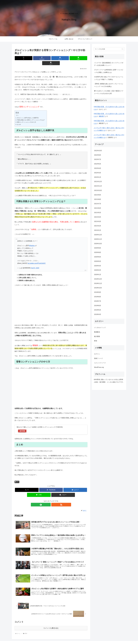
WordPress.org (99, 367)
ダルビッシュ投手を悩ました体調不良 (28, 113)
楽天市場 (22, 426)
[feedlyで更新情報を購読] (49, 500)
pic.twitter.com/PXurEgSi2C (37, 258)
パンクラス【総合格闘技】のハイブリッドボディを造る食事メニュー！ (109, 64)
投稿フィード (98, 358)
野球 (17, 477)
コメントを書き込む (51, 623)
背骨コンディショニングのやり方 (26, 117)
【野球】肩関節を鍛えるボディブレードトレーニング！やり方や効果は (109, 85)
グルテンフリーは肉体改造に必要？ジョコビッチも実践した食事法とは (109, 71)
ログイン (97, 354)
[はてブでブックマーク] (51, 58)
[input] (109, 49)
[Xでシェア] (26, 58)
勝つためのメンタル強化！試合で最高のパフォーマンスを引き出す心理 (109, 92)
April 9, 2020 (35, 263)
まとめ (19, 119)
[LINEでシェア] (63, 58)
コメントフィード (100, 363)
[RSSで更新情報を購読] (53, 500)
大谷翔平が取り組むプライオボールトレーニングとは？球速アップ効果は (109, 78)
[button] (75, 58)
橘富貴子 (102, 116)
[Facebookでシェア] (39, 58)
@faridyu (32, 241)
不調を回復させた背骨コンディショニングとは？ (31, 115)
